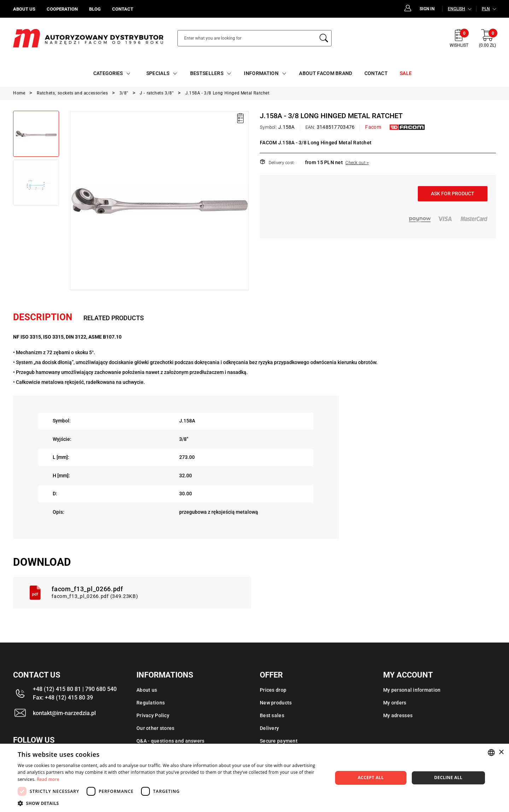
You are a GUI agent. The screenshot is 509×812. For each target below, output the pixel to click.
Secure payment (279, 741)
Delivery (269, 728)
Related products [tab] (114, 318)
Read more (48, 779)
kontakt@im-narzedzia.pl (64, 713)
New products (276, 703)
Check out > (357, 163)
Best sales (272, 715)
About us (147, 690)
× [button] (501, 752)
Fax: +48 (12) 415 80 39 (63, 698)
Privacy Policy (153, 715)
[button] (171, 803)
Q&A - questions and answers (171, 741)
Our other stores (155, 728)
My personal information (412, 690)
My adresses (398, 715)
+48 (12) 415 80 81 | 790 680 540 (75, 689)
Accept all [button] (371, 778)
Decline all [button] (448, 778)
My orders (395, 703)
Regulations (151, 703)
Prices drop (273, 690)
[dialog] (255, 778)
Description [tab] (43, 317)
